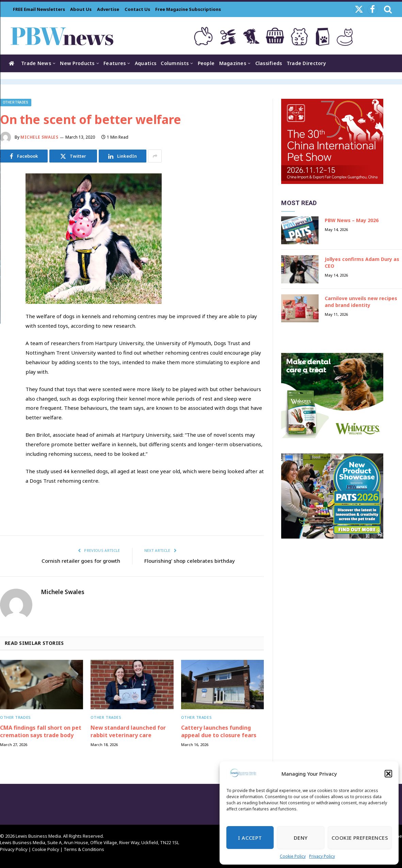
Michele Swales (39, 137)
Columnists (175, 63)
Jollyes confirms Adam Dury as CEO (362, 262)
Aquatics (146, 63)
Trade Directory (306, 63)
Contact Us (137, 9)
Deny (301, 838)
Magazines (233, 63)
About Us (81, 9)
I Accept (250, 838)
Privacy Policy (322, 856)
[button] (388, 774)
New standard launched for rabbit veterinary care (128, 732)
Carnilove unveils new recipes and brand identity (361, 302)
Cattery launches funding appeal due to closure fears (219, 732)
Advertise (108, 9)
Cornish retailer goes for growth (81, 561)
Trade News (36, 63)
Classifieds (269, 63)
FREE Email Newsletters (39, 9)
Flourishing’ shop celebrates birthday (190, 561)
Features (115, 63)
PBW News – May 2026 (352, 220)
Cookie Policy (293, 856)
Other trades (16, 102)
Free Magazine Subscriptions (188, 9)
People (206, 63)
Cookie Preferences (360, 838)
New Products (77, 63)
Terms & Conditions (84, 849)
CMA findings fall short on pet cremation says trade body (41, 732)
